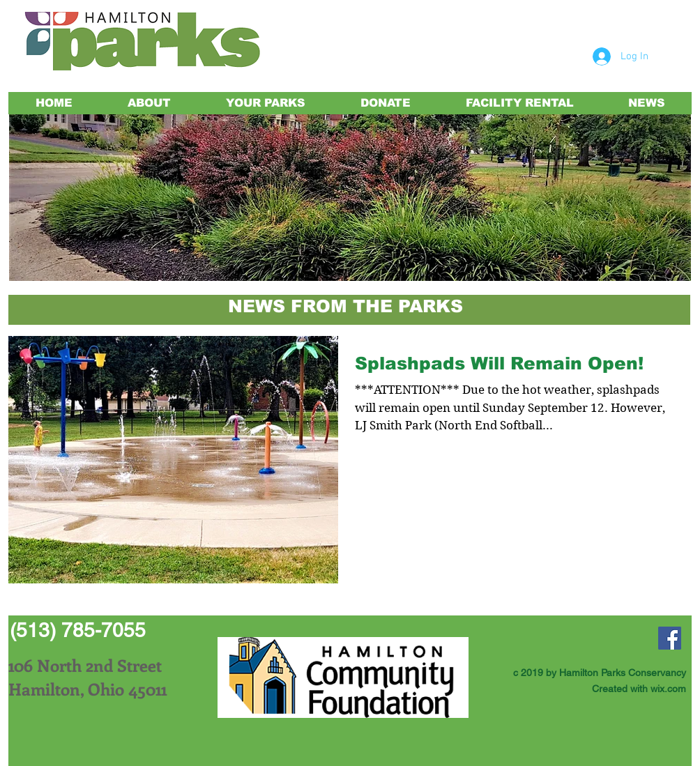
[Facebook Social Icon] (670, 638)
